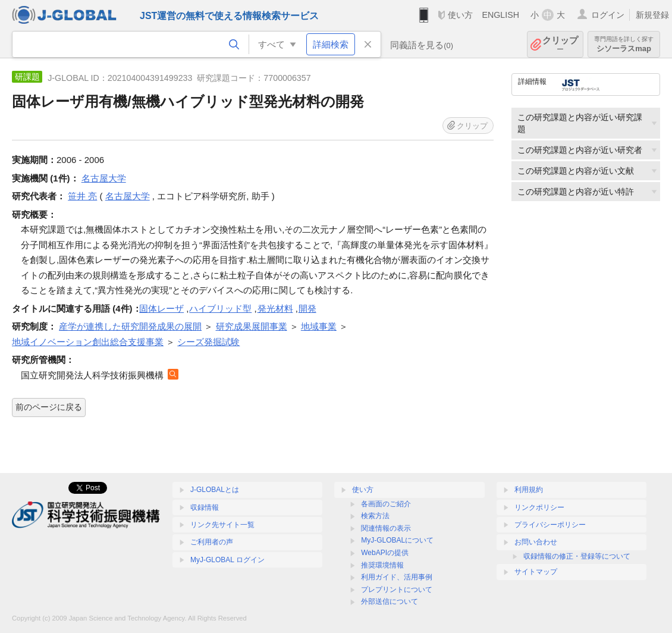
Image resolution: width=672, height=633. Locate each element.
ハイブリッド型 (220, 308)
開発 (307, 308)
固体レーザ (161, 308)
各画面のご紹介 (386, 504)
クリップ (560, 44)
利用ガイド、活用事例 (397, 577)
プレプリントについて (397, 590)
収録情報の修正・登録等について (577, 556)
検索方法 (375, 516)
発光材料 (275, 308)
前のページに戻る (49, 407)
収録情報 (205, 507)
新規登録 (652, 15)
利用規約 (529, 490)
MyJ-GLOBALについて (397, 540)
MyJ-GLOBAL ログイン (227, 560)
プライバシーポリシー (550, 525)
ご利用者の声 (212, 542)
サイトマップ (536, 572)
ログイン (608, 15)
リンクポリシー (539, 507)
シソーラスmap (624, 44)
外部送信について (390, 601)
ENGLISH (500, 15)
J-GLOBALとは (215, 490)
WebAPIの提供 (385, 553)
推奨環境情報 (382, 565)
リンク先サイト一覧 (222, 525)
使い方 (460, 15)
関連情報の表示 (386, 528)
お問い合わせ (536, 542)
